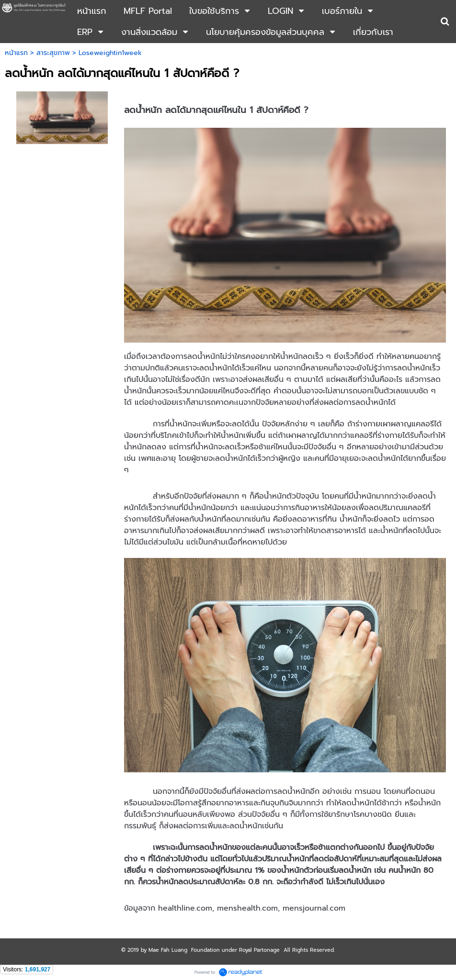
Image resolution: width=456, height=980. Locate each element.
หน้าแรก (16, 53)
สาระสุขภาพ (53, 53)
